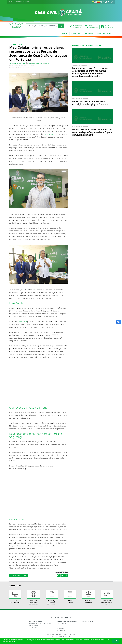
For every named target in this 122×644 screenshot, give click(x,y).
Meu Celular (36, 63)
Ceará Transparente (15, 596)
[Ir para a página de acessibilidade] (101, 2)
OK (116, 641)
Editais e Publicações (104, 34)
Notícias (65, 34)
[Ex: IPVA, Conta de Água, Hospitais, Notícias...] (42, 26)
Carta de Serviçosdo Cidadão (33, 597)
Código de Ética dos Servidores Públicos (107, 597)
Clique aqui (70, 640)
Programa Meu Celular (51, 134)
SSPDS (47, 63)
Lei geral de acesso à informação (52, 597)
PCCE (42, 63)
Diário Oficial (89, 34)
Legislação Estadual (89, 596)
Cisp (29, 63)
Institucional (76, 34)
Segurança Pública (16, 44)
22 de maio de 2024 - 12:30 (17, 63)
